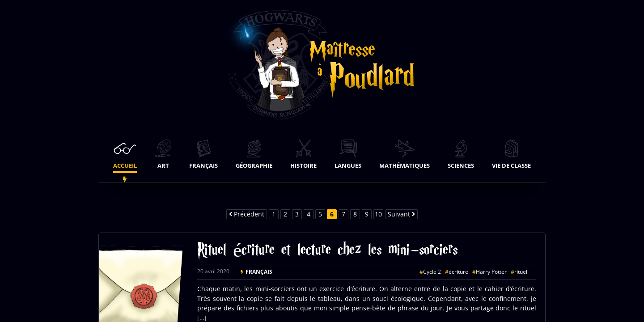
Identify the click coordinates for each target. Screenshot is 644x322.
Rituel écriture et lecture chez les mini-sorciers (327, 252)
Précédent (247, 214)
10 (378, 214)
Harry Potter (491, 272)
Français (259, 272)
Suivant (401, 214)
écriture (458, 272)
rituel (521, 272)
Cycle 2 (432, 272)
